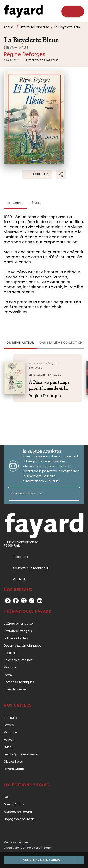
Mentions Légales (16, 842)
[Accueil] (23, 11)
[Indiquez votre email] (38, 494)
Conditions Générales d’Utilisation (28, 848)
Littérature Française (34, 27)
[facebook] (16, 601)
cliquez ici (52, 481)
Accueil (9, 27)
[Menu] (73, 11)
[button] (42, 60)
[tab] (15, 203)
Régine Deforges (25, 54)
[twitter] (24, 601)
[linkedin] (40, 601)
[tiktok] (32, 601)
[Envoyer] (75, 494)
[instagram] (8, 601)
